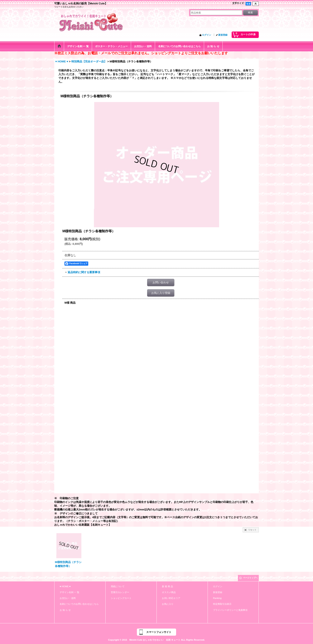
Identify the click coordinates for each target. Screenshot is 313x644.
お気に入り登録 (161, 293)
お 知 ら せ (65, 610)
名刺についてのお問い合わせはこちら (79, 604)
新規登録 (223, 35)
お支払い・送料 (68, 598)
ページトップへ (250, 578)
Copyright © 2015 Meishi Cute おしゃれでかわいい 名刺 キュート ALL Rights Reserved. (156, 640)
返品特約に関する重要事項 (84, 272)
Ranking (217, 598)
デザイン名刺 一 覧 (69, 592)
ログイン (207, 35)
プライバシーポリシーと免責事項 (230, 610)
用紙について (118, 586)
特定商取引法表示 (222, 604)
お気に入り (168, 604)
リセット (252, 530)
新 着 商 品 (167, 586)
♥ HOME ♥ (65, 586)
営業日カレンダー (120, 592)
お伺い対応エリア (171, 598)
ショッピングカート (121, 598)
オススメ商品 (169, 592)
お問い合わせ (161, 282)
